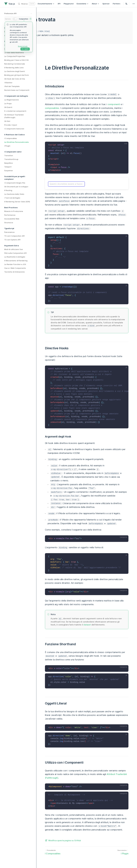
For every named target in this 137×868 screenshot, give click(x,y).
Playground (69, 4)
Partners (117, 4)
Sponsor (106, 4)
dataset (87, 625)
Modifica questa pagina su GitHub (65, 840)
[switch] (15, 19)
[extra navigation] (134, 4)
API (59, 4)
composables (52, 108)
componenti (114, 104)
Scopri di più (23, 46)
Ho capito (25, 49)
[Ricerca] (27, 4)
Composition (24, 19)
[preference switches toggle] (18, 14)
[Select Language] (126, 4)
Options (8, 19)
